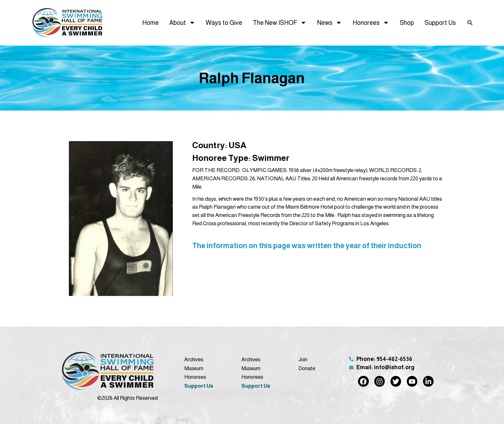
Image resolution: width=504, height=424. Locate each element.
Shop (407, 23)
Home (150, 23)
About (182, 23)
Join (303, 359)
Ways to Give (224, 23)
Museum (194, 368)
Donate (307, 368)
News (330, 23)
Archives (194, 359)
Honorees (371, 23)
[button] (470, 23)
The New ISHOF (280, 23)
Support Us (440, 23)
